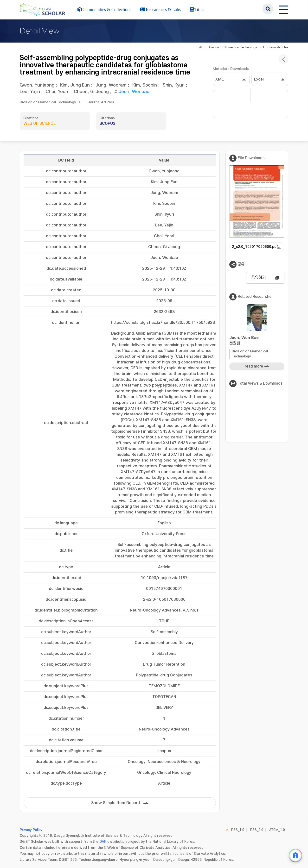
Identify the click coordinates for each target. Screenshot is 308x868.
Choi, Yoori (57, 92)
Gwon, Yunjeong (37, 85)
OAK (103, 842)
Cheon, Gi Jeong (91, 92)
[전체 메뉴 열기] (284, 9)
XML (220, 79)
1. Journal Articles (275, 47)
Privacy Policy (31, 830)
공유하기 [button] (258, 278)
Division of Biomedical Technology (232, 47)
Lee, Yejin (30, 92)
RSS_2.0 (257, 830)
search (268, 9)
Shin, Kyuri (174, 85)
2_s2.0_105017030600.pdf (255, 247)
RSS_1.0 (238, 830)
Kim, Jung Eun (75, 85)
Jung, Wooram (111, 85)
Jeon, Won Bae (257, 341)
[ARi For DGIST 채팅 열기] (295, 856)
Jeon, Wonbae (134, 92)
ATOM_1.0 (277, 830)
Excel (259, 79)
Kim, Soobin (145, 85)
